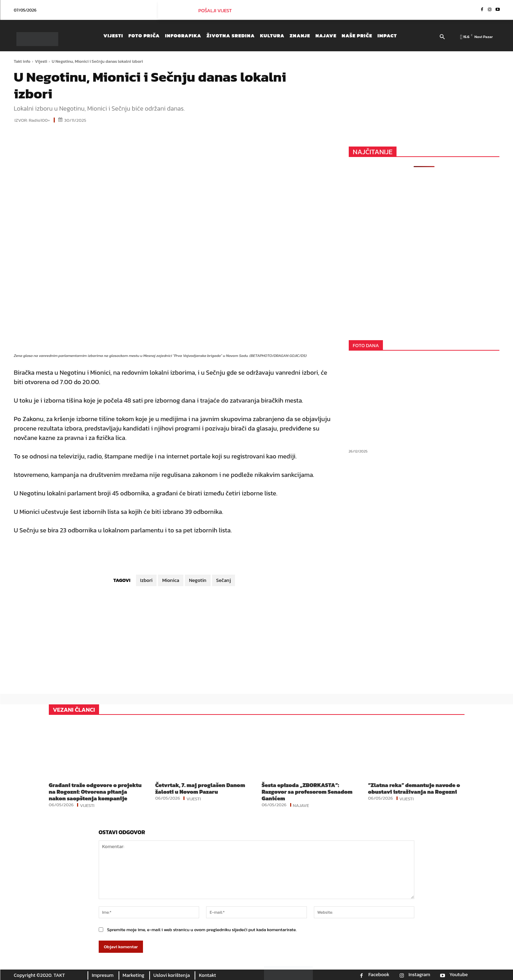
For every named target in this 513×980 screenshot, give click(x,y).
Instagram (419, 975)
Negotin (198, 580)
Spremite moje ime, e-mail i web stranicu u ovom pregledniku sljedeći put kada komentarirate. (202, 930)
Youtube (459, 975)
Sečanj (224, 580)
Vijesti (41, 61)
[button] (442, 37)
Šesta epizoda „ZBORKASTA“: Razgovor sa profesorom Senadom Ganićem (307, 792)
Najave (301, 805)
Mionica (171, 580)
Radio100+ (40, 120)
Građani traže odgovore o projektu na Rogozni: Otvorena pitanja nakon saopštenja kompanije (95, 792)
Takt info (22, 61)
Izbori (146, 580)
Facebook (379, 975)
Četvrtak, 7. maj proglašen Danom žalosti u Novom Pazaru (200, 788)
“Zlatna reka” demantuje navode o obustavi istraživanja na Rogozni (414, 788)
